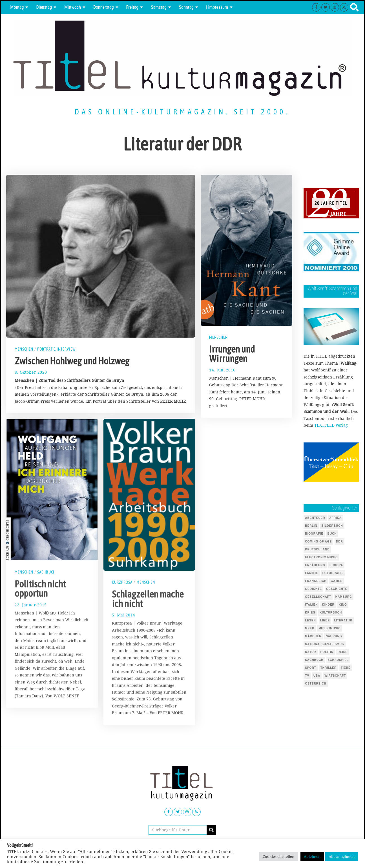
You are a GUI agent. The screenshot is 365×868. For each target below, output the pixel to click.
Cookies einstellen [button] (278, 856)
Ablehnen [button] (312, 856)
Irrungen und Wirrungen (232, 354)
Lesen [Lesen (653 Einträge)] (310, 620)
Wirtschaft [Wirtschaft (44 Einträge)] (335, 676)
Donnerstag (104, 7)
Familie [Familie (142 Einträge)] (311, 573)
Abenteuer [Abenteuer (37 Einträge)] (315, 518)
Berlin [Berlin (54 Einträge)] (311, 526)
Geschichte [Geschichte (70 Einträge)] (337, 589)
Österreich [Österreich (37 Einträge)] (316, 684)
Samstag (159, 7)
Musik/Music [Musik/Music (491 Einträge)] (329, 628)
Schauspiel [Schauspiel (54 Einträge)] (338, 660)
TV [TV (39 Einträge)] (307, 676)
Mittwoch (73, 7)
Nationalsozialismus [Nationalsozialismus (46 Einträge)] (324, 644)
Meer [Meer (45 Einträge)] (310, 628)
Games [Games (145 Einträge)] (337, 581)
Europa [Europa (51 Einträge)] (336, 565)
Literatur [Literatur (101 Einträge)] (343, 620)
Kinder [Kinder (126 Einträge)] (328, 605)
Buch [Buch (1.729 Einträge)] (332, 534)
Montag (17, 7)
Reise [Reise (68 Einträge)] (343, 652)
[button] (211, 830)
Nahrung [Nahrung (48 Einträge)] (334, 636)
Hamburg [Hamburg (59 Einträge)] (344, 597)
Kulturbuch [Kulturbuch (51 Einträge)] (331, 613)
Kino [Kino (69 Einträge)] (343, 605)
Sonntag (186, 7)
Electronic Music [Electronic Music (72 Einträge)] (321, 557)
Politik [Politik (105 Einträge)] (327, 652)
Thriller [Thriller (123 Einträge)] (328, 668)
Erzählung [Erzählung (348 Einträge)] (315, 565)
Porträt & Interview (57, 349)
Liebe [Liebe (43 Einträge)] (325, 620)
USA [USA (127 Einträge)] (317, 676)
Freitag (132, 7)
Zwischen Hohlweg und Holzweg (72, 361)
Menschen (24, 349)
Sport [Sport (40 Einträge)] (310, 668)
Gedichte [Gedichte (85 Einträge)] (313, 589)
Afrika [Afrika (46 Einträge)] (336, 518)
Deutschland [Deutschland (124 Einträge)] (317, 549)
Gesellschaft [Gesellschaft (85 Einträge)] (318, 597)
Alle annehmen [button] (342, 856)
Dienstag (44, 7)
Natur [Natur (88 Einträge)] (310, 652)
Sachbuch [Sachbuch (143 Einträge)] (314, 660)
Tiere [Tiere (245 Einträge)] (346, 668)
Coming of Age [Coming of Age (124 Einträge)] (318, 542)
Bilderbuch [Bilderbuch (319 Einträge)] (332, 526)
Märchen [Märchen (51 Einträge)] (313, 636)
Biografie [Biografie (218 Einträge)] (314, 534)
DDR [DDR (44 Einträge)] (339, 542)
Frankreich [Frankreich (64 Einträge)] (316, 581)
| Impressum (217, 7)
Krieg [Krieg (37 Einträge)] (310, 613)
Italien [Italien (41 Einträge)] (311, 605)
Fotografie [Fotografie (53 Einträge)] (333, 573)
